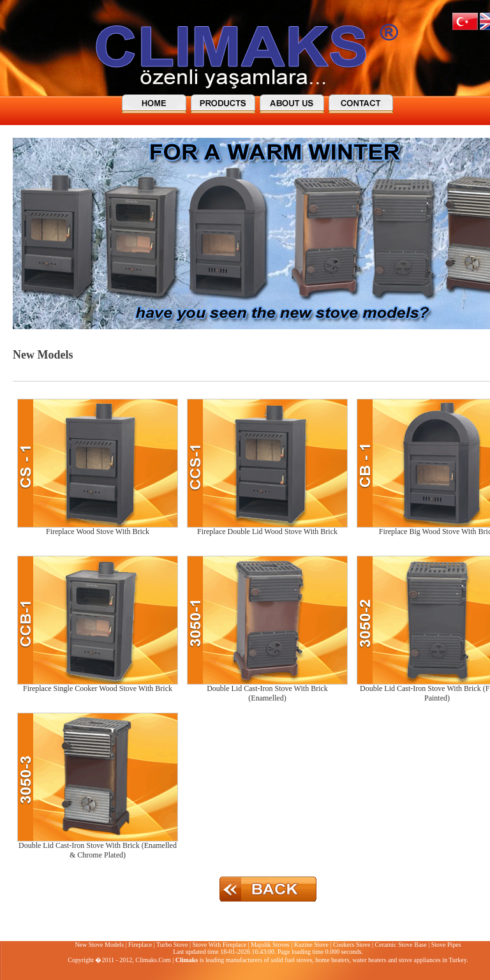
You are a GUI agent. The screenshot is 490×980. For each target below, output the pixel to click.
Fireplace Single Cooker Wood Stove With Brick (98, 688)
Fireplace (140, 945)
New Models (43, 355)
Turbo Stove (172, 945)
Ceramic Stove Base (401, 945)
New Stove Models (99, 945)
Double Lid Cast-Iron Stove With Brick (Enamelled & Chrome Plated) (98, 850)
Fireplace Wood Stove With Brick (98, 531)
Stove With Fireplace (219, 945)
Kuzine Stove (311, 945)
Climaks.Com (153, 960)
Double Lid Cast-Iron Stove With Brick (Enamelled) (267, 693)
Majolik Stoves (270, 945)
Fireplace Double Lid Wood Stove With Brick (267, 531)
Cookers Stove (352, 945)
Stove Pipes (446, 945)
